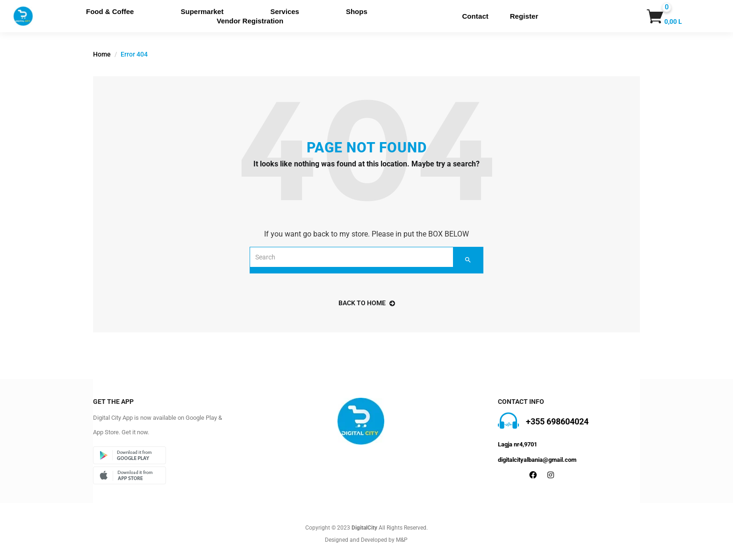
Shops (357, 11)
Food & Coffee (110, 11)
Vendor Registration (250, 21)
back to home (367, 303)
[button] (655, 16)
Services (285, 11)
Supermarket (202, 11)
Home (102, 54)
